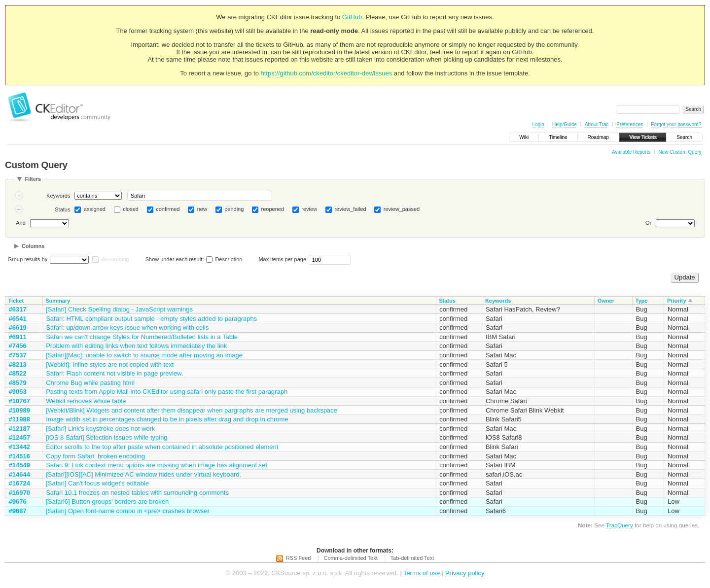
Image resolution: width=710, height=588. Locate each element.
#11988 (19, 419)
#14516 (19, 456)
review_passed (402, 209)
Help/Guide (565, 124)
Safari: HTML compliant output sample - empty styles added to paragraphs (151, 319)
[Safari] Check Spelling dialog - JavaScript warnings (119, 309)
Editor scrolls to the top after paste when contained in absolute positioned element (162, 447)
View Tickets (643, 137)
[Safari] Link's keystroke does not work (100, 429)
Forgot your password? (676, 124)
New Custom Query (680, 152)
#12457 (19, 437)
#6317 (18, 309)
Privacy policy (465, 573)
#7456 (18, 346)
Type (642, 301)
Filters (33, 179)
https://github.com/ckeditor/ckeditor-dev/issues (327, 73)
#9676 (18, 502)
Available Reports (631, 152)
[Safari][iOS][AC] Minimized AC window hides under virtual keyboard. (143, 474)
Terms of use (422, 573)
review (309, 209)
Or (648, 223)
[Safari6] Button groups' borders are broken (107, 502)
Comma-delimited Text (351, 558)
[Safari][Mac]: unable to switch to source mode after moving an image (144, 355)
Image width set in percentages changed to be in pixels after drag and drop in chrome (167, 419)
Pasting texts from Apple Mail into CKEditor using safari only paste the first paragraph (167, 392)
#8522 (18, 373)
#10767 (19, 401)
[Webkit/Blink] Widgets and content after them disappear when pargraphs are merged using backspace (192, 410)
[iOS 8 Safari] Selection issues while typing (106, 437)
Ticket (16, 301)
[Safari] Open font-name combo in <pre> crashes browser (128, 511)
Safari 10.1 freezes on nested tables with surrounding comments (137, 493)
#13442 (19, 447)
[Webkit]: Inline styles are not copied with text (110, 364)
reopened (273, 209)
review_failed (350, 209)
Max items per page (282, 259)
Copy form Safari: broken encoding (95, 456)
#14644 (19, 474)
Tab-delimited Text (412, 558)
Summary (58, 301)
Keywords (58, 196)
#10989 (19, 410)
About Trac (597, 124)
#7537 (18, 355)
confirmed (168, 209)
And (21, 223)
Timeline (558, 137)
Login (538, 124)
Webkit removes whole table (86, 401)
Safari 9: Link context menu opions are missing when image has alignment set (157, 465)
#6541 (18, 319)
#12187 (19, 429)
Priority (677, 301)
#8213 (18, 364)
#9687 (18, 511)
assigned (95, 209)
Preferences (630, 124)
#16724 (19, 483)
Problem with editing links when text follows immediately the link (136, 346)
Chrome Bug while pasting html (90, 383)
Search (684, 137)
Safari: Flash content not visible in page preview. (114, 373)
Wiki (524, 137)
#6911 (18, 337)
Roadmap (598, 137)
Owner (606, 301)
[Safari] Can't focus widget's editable (97, 483)
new (202, 209)
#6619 (18, 328)
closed (131, 209)
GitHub (352, 17)
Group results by (28, 259)
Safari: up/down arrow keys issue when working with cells (127, 328)
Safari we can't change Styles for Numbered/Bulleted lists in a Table (142, 337)
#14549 (19, 465)
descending (115, 259)
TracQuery (620, 525)
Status (62, 209)
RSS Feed (299, 558)
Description (224, 259)
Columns (33, 246)
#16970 (19, 493)
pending (234, 209)
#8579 (18, 383)
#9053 (18, 392)
